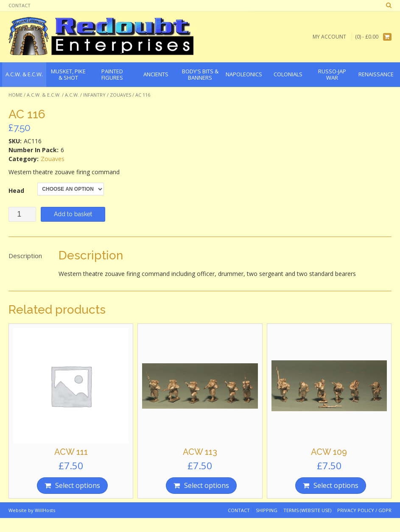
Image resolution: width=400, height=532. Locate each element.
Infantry (94, 95)
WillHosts (45, 510)
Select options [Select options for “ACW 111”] (78, 485)
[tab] (25, 256)
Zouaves (120, 95)
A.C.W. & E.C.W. (44, 95)
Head (16, 191)
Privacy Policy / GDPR (364, 510)
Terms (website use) (307, 510)
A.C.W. (72, 95)
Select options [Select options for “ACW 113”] (207, 485)
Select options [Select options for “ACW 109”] (336, 485)
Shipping (267, 510)
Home (15, 95)
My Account (329, 37)
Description (25, 256)
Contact (20, 5)
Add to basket (73, 214)
